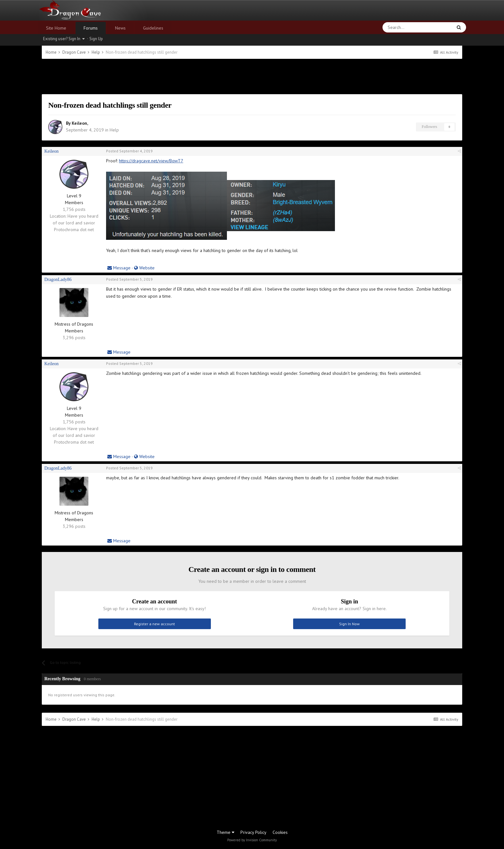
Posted (129, 151)
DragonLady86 (58, 280)
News (120, 28)
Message (119, 268)
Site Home (56, 28)
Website (144, 268)
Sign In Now (349, 624)
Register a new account (154, 624)
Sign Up (96, 39)
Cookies (280, 832)
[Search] (402, 27)
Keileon (79, 123)
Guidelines (153, 28)
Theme (225, 832)
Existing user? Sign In (64, 39)
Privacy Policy (253, 832)
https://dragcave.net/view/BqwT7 (151, 161)
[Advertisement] (252, 77)
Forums (91, 28)
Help (114, 130)
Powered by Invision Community (252, 840)
